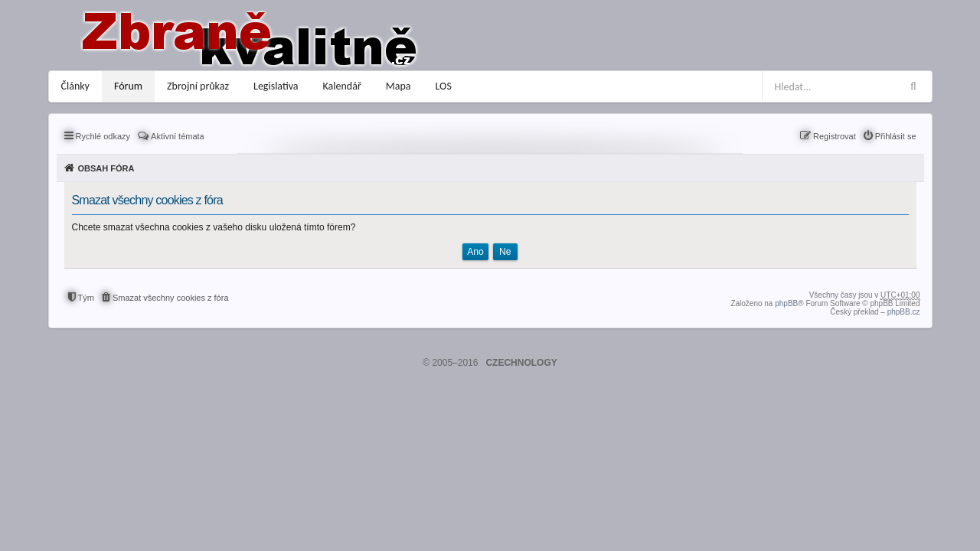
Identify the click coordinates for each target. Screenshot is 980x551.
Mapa (399, 86)
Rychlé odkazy (103, 136)
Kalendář (342, 86)
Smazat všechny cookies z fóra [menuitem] (171, 298)
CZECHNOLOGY (521, 363)
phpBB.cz (904, 312)
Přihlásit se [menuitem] (896, 136)
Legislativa (276, 86)
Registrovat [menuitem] (835, 136)
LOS (444, 86)
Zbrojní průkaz (198, 86)
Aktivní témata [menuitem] (178, 136)
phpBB (786, 303)
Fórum (128, 86)
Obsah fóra (106, 168)
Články (75, 86)
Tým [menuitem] (86, 298)
